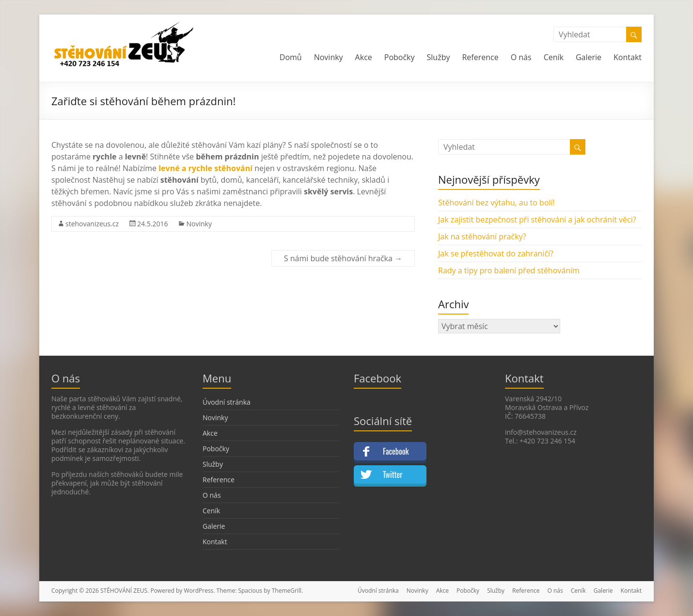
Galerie (589, 57)
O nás (521, 57)
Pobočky (400, 57)
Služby (439, 57)
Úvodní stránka (227, 402)
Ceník (554, 57)
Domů (291, 57)
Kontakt (628, 57)
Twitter (393, 474)
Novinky (329, 57)
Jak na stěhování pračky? (482, 237)
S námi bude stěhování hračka (343, 258)
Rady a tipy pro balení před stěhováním (509, 270)
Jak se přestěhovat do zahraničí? (496, 253)
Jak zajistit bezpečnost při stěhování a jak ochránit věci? (537, 220)
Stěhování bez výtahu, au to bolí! (496, 203)
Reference (480, 57)
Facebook (396, 451)
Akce (364, 57)
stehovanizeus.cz (92, 224)
